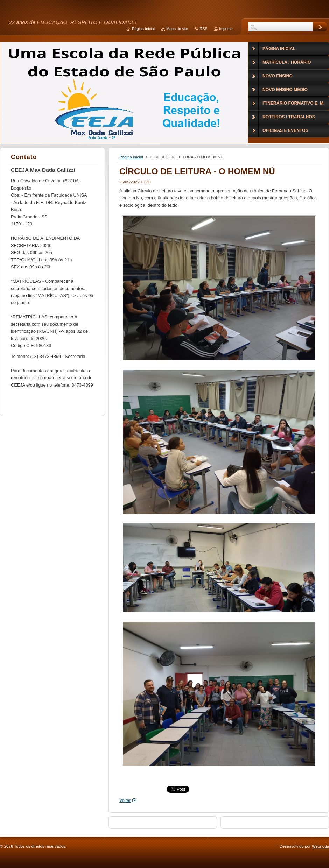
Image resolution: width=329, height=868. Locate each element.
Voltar (125, 800)
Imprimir (226, 29)
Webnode (320, 846)
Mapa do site (177, 29)
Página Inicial (143, 29)
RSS (203, 29)
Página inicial (131, 157)
